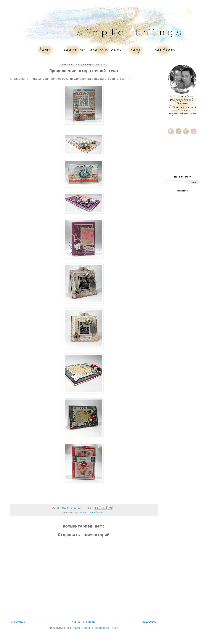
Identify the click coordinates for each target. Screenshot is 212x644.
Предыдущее (149, 622)
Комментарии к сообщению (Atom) (96, 628)
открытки (80, 513)
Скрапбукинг (96, 513)
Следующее (18, 622)
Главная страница (83, 622)
